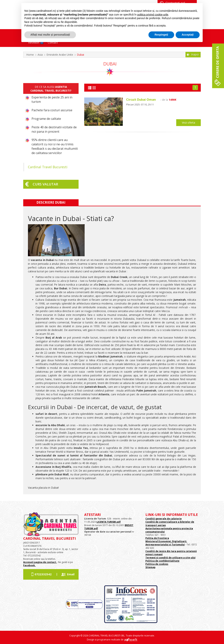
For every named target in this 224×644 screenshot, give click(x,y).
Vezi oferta (188, 123)
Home (30, 55)
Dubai (80, 55)
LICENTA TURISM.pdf (109, 522)
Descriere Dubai (51, 202)
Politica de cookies (157, 564)
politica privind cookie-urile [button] (153, 15)
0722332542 (43, 574)
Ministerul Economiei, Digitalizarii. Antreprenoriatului (166, 543)
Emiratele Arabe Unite (60, 55)
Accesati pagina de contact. (40, 562)
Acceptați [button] (188, 35)
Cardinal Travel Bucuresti (48, 167)
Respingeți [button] (161, 35)
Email (71, 574)
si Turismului (177, 545)
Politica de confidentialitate (162, 561)
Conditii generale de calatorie (164, 519)
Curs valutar (45, 184)
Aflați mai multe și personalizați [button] (50, 35)
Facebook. (29, 565)
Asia (40, 55)
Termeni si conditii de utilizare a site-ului (170, 558)
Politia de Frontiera (157, 538)
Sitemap (150, 567)
